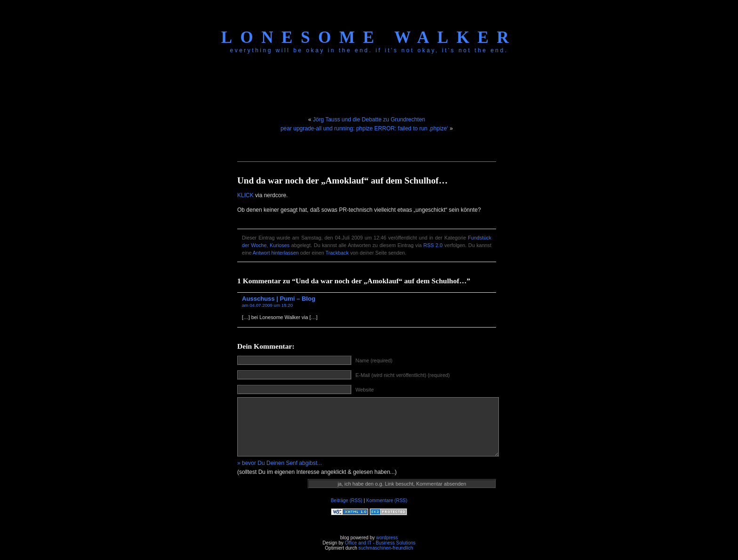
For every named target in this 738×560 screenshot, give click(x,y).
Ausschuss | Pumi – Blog (279, 299)
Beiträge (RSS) (347, 500)
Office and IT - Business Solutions (380, 543)
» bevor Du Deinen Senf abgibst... (280, 463)
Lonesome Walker (369, 37)
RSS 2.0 (433, 245)
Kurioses (280, 245)
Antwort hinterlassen (276, 253)
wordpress (387, 538)
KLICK (245, 195)
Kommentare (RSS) (387, 500)
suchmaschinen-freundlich (385, 548)
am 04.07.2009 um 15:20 (267, 305)
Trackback (337, 253)
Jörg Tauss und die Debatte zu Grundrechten (369, 120)
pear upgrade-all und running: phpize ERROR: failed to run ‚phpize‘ (364, 128)
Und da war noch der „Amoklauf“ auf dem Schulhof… (342, 180)
